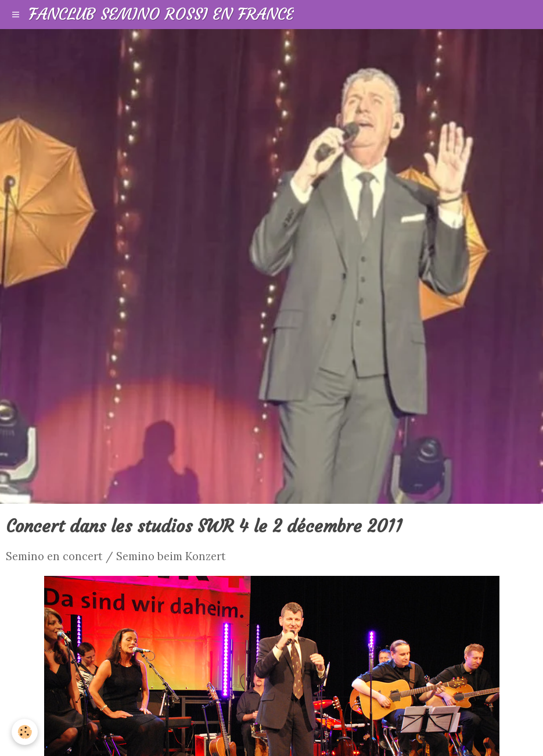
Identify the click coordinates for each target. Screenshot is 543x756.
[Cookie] (25, 732)
